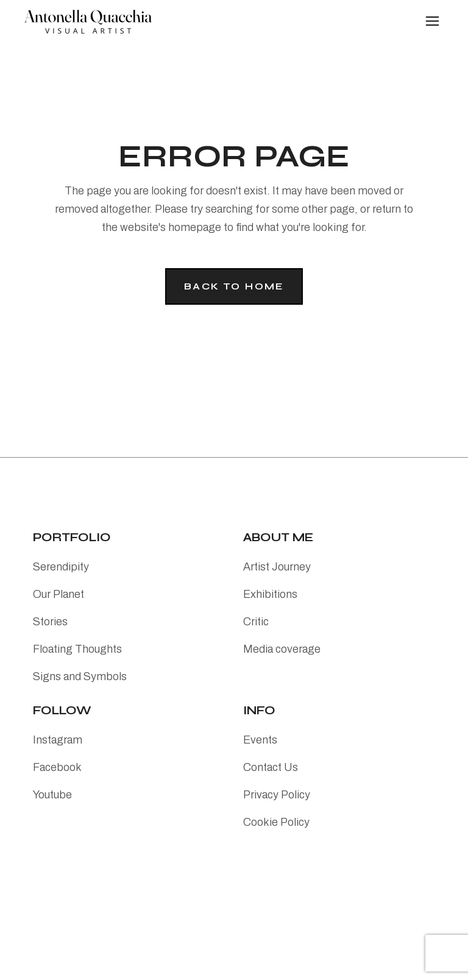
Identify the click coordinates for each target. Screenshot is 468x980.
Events (260, 740)
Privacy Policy (277, 795)
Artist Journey (277, 567)
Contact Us (271, 767)
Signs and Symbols (80, 676)
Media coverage (282, 649)
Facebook (57, 767)
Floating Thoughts (77, 649)
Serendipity (61, 567)
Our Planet (58, 594)
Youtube (52, 795)
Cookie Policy (276, 822)
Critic (256, 622)
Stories (50, 622)
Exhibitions (270, 594)
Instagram (58, 740)
